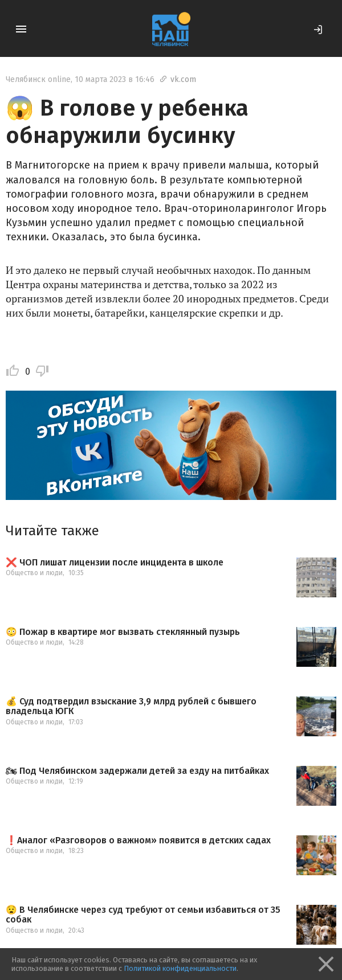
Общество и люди (34, 573)
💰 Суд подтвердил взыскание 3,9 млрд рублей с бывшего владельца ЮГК (131, 706)
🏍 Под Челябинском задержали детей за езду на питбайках (137, 771)
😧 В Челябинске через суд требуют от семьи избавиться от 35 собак (143, 915)
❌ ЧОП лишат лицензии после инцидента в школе (115, 563)
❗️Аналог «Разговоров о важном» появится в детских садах (138, 840)
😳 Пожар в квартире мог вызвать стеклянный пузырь (123, 632)
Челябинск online (38, 79)
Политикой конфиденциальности (180, 968)
